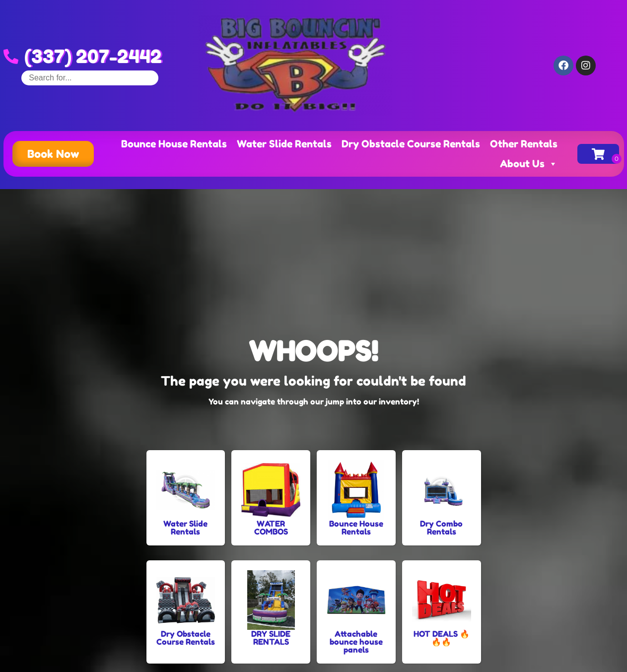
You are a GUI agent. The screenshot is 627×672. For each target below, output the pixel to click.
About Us (529, 164)
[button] (53, 154)
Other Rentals (524, 144)
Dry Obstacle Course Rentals (411, 144)
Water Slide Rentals (284, 144)
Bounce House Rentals (174, 144)
